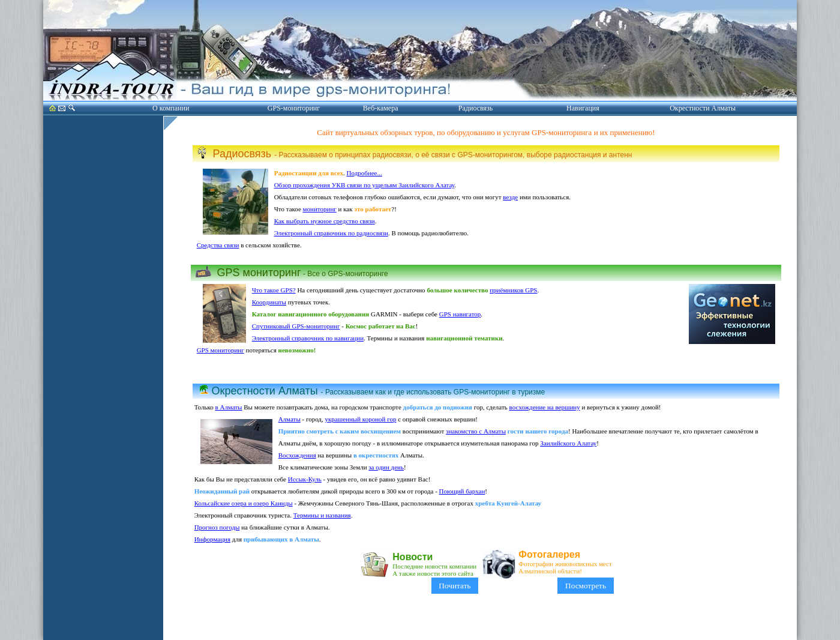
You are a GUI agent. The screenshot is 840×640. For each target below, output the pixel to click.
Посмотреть (585, 586)
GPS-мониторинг (294, 108)
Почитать (455, 586)
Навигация (583, 108)
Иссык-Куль (305, 479)
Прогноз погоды (217, 527)
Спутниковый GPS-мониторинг (296, 326)
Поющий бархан (462, 491)
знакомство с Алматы (476, 431)
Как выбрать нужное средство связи (325, 221)
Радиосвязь (475, 108)
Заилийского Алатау (568, 443)
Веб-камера (381, 108)
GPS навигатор (460, 314)
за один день (386, 467)
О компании (171, 108)
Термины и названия (322, 515)
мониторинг (320, 209)
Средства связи (218, 245)
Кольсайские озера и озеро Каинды (244, 503)
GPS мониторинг (220, 350)
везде (510, 197)
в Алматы (228, 407)
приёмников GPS (513, 290)
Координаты (269, 302)
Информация (212, 539)
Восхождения (297, 455)
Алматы (289, 419)
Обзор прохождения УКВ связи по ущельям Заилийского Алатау (364, 185)
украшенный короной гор (360, 419)
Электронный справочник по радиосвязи (331, 233)
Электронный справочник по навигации (308, 338)
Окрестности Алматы (703, 108)
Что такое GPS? (274, 290)
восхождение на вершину (545, 407)
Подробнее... (364, 173)
